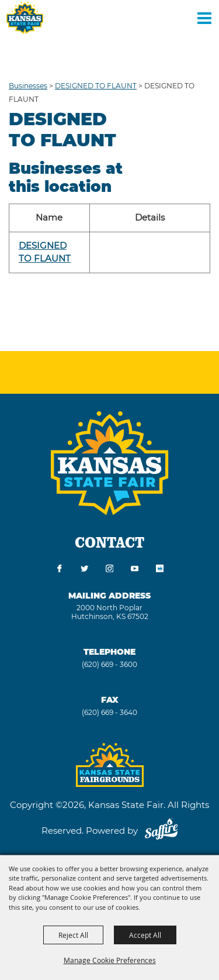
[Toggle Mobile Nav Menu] (204, 18)
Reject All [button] (73, 935)
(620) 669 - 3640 (109, 712)
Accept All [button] (145, 935)
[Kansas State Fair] (25, 18)
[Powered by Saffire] (161, 831)
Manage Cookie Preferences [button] (110, 960)
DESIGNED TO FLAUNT (96, 86)
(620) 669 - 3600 (109, 664)
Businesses (28, 86)
